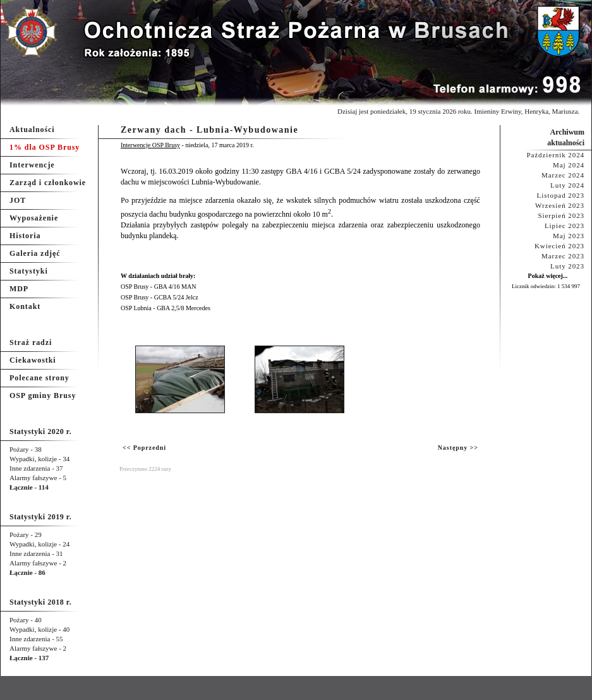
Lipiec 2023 (565, 226)
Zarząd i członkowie (48, 183)
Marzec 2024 (563, 175)
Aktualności (32, 130)
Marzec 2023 (563, 256)
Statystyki (29, 271)
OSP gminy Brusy (43, 395)
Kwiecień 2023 (559, 246)
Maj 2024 (569, 165)
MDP (19, 289)
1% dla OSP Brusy (45, 147)
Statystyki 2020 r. (40, 431)
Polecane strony (39, 378)
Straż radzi (31, 342)
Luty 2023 (567, 266)
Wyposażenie (34, 218)
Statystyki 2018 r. (40, 602)
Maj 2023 (569, 236)
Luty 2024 (567, 185)
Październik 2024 (555, 155)
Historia (25, 236)
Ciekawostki (33, 360)
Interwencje (32, 165)
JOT (18, 200)
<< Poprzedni (144, 448)
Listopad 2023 (561, 195)
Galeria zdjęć (35, 253)
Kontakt (25, 306)
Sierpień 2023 (561, 215)
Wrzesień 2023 (560, 205)
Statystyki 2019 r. (40, 517)
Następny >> (458, 448)
